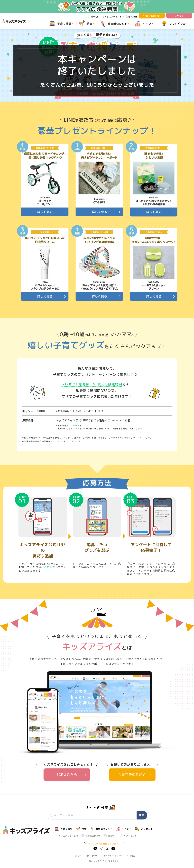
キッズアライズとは (113, 17)
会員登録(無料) (152, 16)
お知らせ (77, 855)
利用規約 (131, 855)
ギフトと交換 (128, 836)
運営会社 (114, 861)
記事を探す (94, 17)
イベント (124, 829)
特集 (81, 829)
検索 (141, 815)
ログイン (179, 16)
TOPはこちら (67, 774)
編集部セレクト (101, 829)
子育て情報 (64, 829)
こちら (74, 425)
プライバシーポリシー (112, 855)
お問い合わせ (92, 855)
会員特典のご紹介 (132, 774)
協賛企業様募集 (91, 836)
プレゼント (144, 829)
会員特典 (131, 17)
